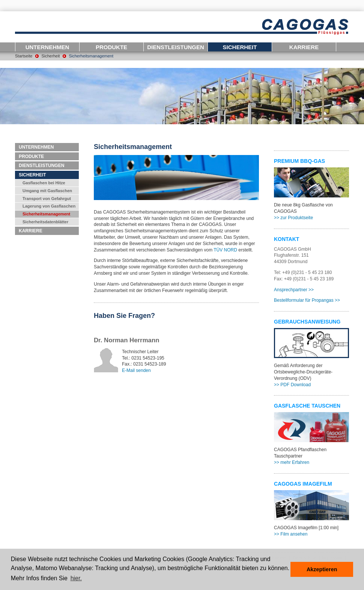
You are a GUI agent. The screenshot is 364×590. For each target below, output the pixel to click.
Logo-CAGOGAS (182, 27)
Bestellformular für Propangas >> (307, 300)
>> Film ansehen (291, 534)
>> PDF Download (292, 385)
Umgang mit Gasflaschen (47, 191)
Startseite (24, 56)
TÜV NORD (225, 250)
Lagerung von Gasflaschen (49, 206)
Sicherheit (240, 47)
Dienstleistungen (176, 47)
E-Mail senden (136, 370)
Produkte (111, 47)
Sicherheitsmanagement (91, 56)
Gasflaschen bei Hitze (44, 183)
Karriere (304, 47)
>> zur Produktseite (293, 218)
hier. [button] (76, 578)
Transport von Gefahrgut (47, 199)
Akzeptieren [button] (322, 569)
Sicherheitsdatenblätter (45, 222)
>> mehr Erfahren (292, 462)
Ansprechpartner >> (294, 290)
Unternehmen (47, 47)
